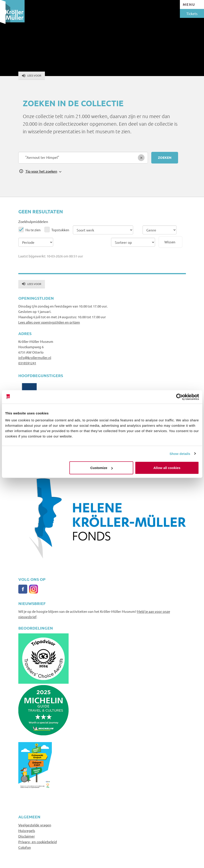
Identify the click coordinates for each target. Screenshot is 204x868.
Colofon (25, 847)
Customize (101, 468)
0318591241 (27, 363)
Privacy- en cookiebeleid (38, 842)
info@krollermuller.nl (35, 358)
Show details (180, 453)
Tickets (192, 13)
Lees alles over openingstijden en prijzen (49, 322)
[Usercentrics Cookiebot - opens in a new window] (179, 397)
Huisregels (27, 830)
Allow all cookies (167, 468)
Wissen (170, 242)
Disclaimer (27, 836)
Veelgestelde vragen (35, 825)
